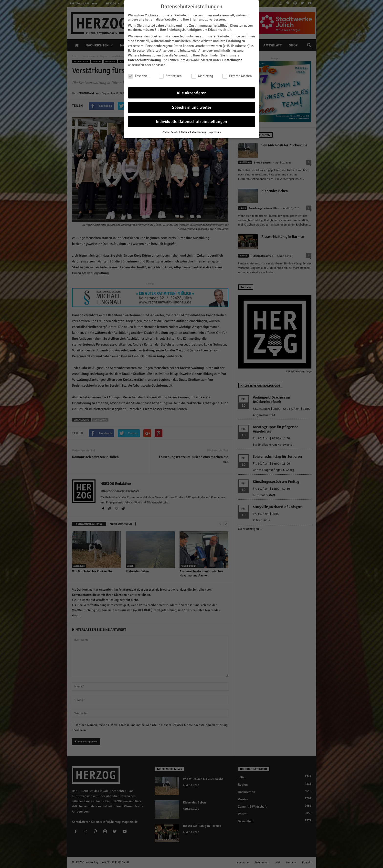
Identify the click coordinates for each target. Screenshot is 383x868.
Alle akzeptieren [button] (192, 92)
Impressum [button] (215, 131)
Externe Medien (237, 75)
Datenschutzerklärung (144, 59)
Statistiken (170, 75)
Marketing (202, 75)
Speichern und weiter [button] (192, 106)
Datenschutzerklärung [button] (194, 131)
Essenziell (139, 75)
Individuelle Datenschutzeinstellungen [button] (191, 121)
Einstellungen (232, 59)
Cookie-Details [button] (171, 131)
